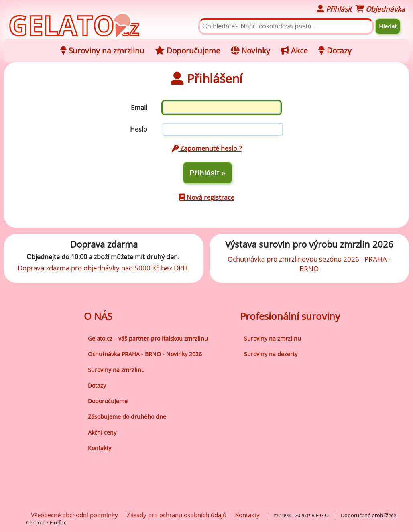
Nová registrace (207, 197)
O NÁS (98, 316)
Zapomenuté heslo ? (207, 148)
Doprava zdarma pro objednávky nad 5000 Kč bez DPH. (104, 268)
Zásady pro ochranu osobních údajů (177, 515)
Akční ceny (102, 432)
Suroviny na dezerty (271, 354)
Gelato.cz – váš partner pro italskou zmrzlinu (148, 338)
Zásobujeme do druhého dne (127, 417)
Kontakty (100, 448)
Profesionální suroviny (290, 316)
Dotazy (97, 385)
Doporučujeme (108, 401)
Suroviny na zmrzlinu (116, 370)
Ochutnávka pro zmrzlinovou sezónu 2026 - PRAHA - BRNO (309, 264)
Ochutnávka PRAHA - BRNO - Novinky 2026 (145, 354)
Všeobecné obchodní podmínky (74, 515)
